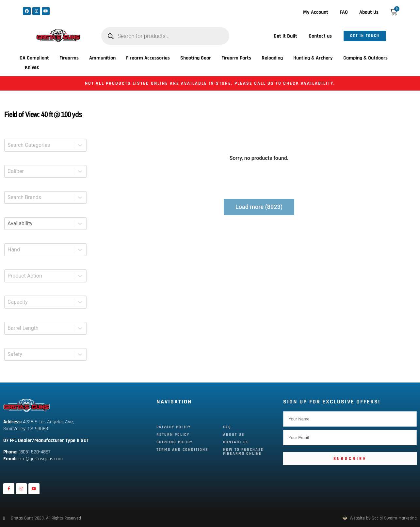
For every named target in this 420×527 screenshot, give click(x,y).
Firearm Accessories (148, 58)
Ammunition (102, 58)
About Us (369, 12)
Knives (32, 68)
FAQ (344, 12)
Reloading (272, 58)
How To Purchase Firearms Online (243, 452)
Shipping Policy (175, 442)
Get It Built (285, 36)
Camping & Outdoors (365, 58)
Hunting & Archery (313, 58)
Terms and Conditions (182, 450)
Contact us (320, 36)
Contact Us (236, 442)
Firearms (69, 58)
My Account (316, 12)
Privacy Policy (174, 427)
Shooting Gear (196, 58)
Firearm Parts (236, 58)
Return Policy (173, 435)
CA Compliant (34, 58)
